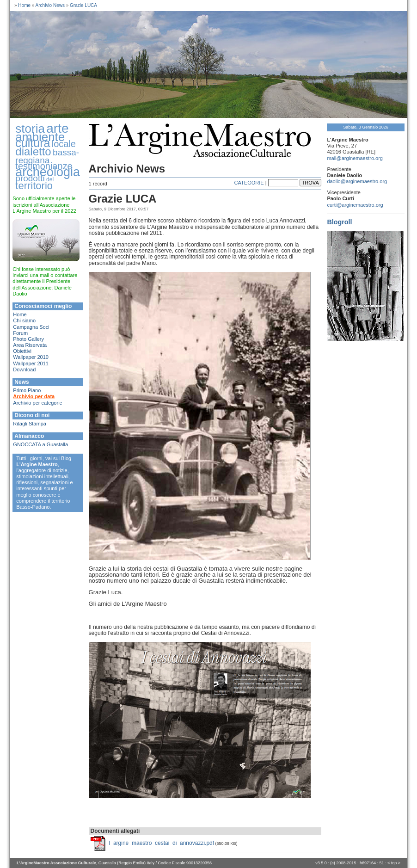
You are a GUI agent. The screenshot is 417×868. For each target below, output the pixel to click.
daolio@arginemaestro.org (357, 181)
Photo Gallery (28, 339)
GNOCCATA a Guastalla (40, 444)
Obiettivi (22, 351)
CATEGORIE (249, 183)
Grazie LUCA (83, 5)
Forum (20, 333)
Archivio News (50, 5)
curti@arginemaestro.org (355, 205)
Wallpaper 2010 (31, 357)
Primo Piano (27, 390)
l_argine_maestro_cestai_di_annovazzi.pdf (162, 843)
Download (24, 369)
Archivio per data (34, 396)
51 (381, 863)
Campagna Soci (31, 327)
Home (24, 5)
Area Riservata (30, 345)
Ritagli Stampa (30, 424)
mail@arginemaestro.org (355, 158)
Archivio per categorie (37, 403)
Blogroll (339, 222)
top (394, 863)
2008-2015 (346, 863)
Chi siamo (24, 320)
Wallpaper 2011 (31, 363)
